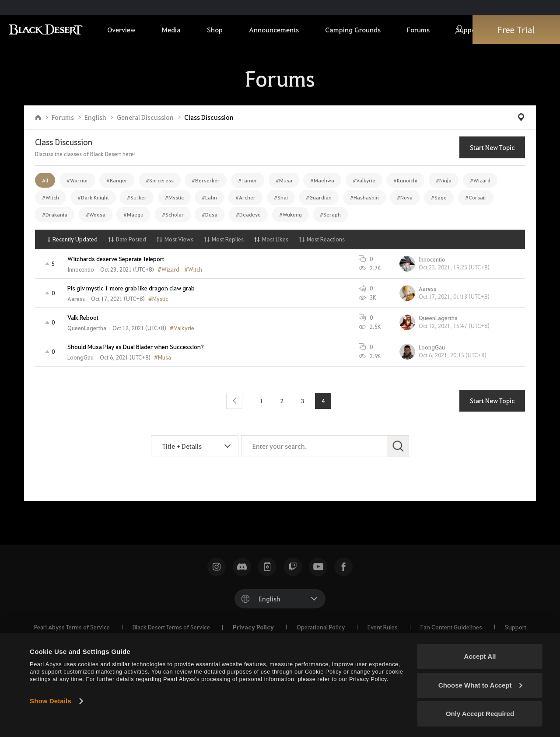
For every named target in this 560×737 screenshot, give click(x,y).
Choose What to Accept (480, 685)
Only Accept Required (480, 714)
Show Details (51, 701)
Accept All (480, 656)
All (45, 180)
